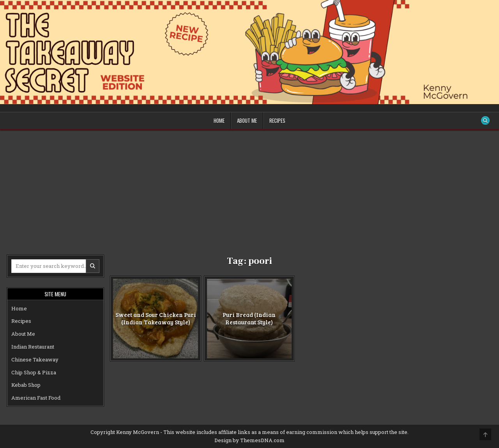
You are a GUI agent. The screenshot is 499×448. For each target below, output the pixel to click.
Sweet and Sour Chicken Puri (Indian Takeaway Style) (156, 318)
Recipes (277, 120)
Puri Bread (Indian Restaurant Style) (249, 318)
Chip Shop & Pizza (34, 372)
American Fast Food (36, 398)
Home (219, 120)
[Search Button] (485, 120)
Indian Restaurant (33, 347)
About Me (247, 120)
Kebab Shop (26, 385)
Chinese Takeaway (35, 359)
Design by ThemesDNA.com (249, 440)
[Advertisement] (249, 188)
